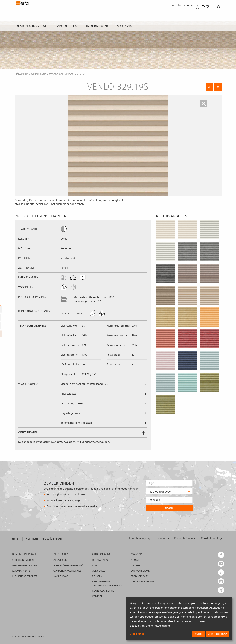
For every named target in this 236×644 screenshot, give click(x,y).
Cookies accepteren (218, 634)
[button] (204, 104)
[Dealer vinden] (208, 26)
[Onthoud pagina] (218, 87)
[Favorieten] (197, 26)
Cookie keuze (137, 634)
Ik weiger (199, 634)
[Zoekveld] (219, 26)
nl (218, 5)
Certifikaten (82, 432)
